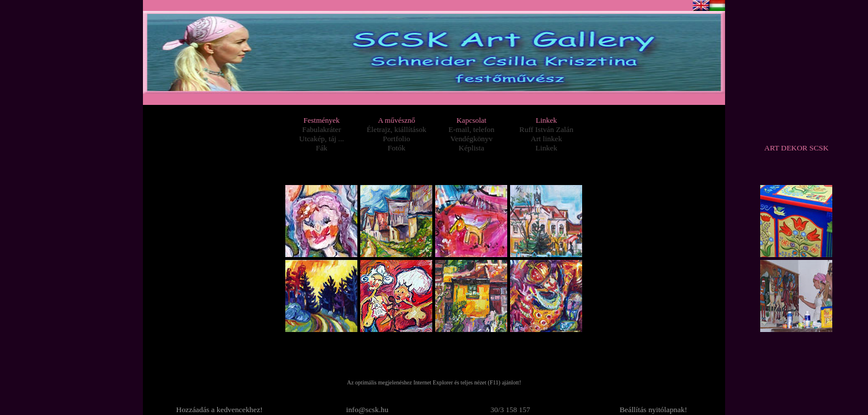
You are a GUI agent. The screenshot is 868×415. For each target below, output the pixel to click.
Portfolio (396, 139)
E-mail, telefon (471, 129)
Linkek (546, 148)
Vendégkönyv (471, 139)
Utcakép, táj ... (322, 139)
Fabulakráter (321, 129)
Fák (322, 148)
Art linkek (546, 139)
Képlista (471, 148)
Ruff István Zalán (546, 129)
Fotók (396, 148)
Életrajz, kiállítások (397, 129)
